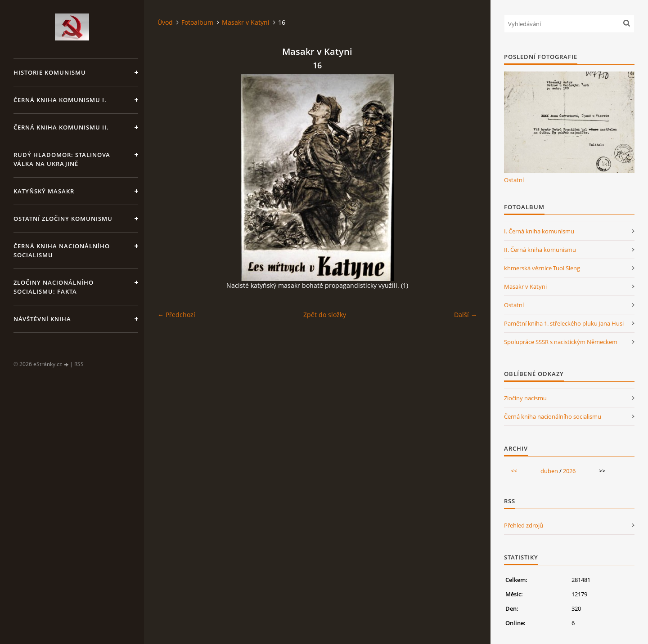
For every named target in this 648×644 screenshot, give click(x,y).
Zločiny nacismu (525, 398)
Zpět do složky (325, 315)
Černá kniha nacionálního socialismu (62, 250)
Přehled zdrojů (524, 525)
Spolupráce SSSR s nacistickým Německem (561, 342)
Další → (466, 315)
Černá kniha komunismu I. (60, 100)
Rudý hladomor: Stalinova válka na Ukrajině (62, 159)
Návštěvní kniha (42, 319)
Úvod (165, 22)
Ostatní (514, 180)
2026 (569, 471)
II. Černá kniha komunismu (540, 250)
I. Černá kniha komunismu (539, 231)
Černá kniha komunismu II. (61, 127)
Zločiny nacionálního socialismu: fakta (54, 287)
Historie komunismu (50, 72)
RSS (79, 364)
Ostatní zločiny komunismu (63, 219)
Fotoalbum (197, 22)
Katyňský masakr (44, 191)
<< (514, 471)
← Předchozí (176, 315)
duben (549, 471)
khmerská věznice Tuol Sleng (542, 268)
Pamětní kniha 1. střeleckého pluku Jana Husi (564, 323)
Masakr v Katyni (246, 22)
